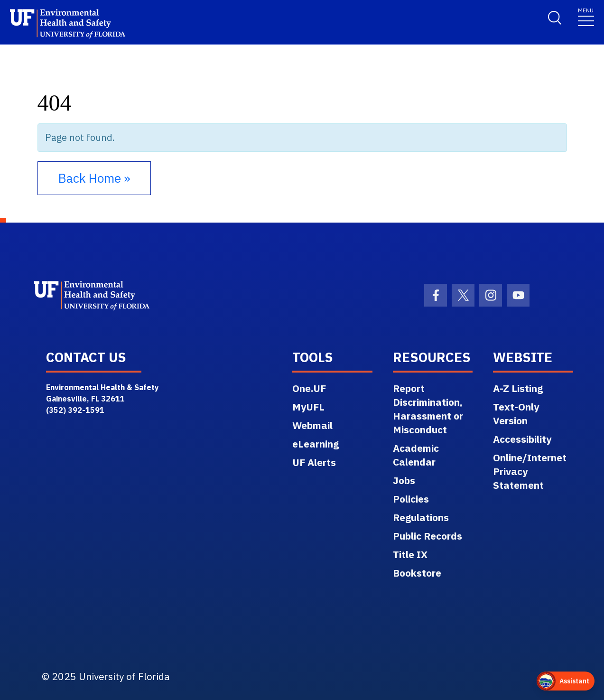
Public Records (427, 536)
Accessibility (522, 439)
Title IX (410, 554)
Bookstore (417, 573)
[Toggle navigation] (586, 16)
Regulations (421, 517)
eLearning (316, 444)
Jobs (404, 480)
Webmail (312, 425)
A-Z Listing (518, 388)
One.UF (309, 388)
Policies (411, 499)
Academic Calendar (416, 455)
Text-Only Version (516, 414)
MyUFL (308, 407)
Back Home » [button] (94, 178)
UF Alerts (314, 462)
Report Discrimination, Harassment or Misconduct (428, 409)
